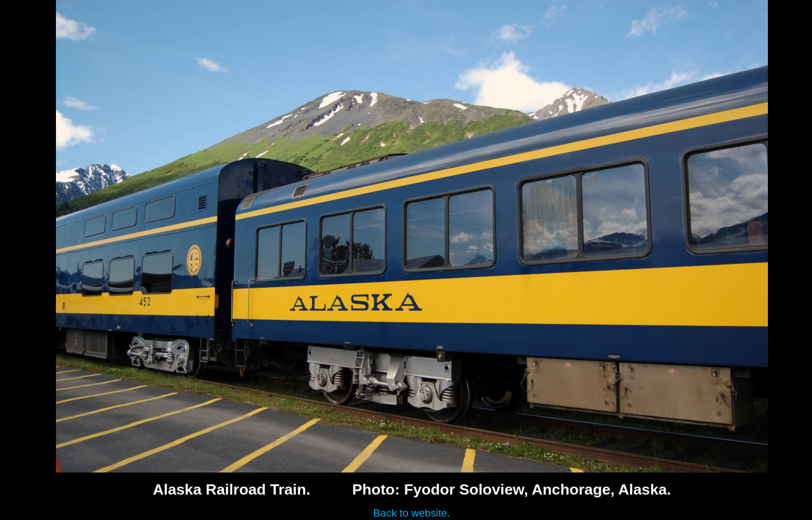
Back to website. (412, 513)
